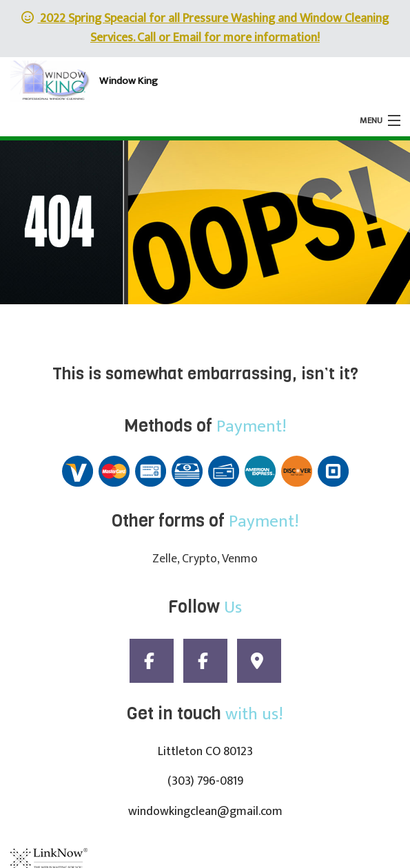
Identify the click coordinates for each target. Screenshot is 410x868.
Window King (129, 81)
